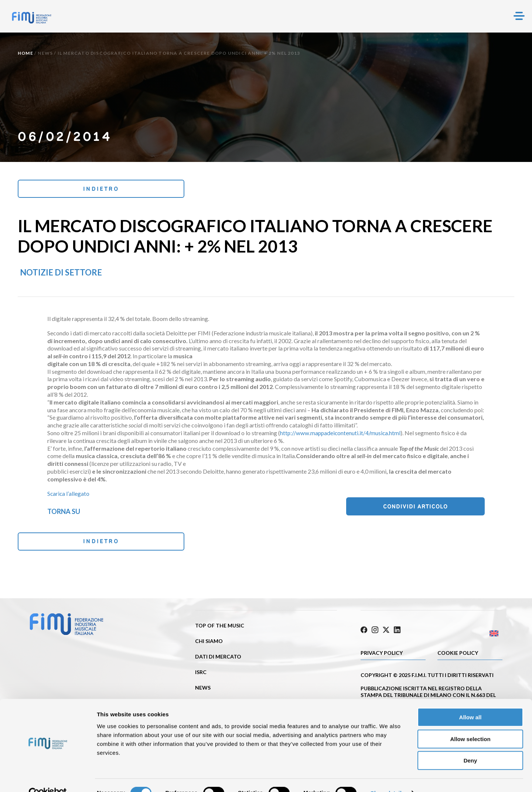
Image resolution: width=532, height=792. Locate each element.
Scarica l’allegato (69, 495)
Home (25, 53)
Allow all (470, 702)
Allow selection (470, 723)
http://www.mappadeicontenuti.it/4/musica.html (341, 434)
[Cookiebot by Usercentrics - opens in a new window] (48, 778)
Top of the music (220, 628)
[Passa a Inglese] (467, 635)
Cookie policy (458, 654)
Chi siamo (209, 644)
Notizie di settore (61, 273)
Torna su (64, 512)
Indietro (67, 189)
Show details (388, 777)
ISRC (201, 675)
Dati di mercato (218, 659)
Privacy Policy (382, 654)
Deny (470, 745)
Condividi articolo (447, 508)
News (45, 53)
